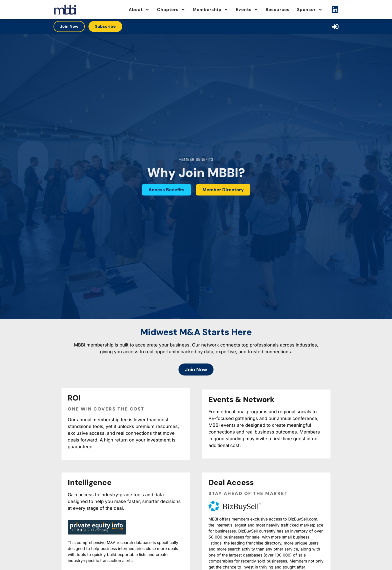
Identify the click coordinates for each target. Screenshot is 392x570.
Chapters (171, 10)
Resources (278, 9)
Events (247, 10)
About (139, 10)
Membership (210, 10)
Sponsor (310, 10)
